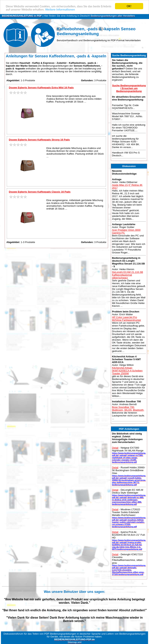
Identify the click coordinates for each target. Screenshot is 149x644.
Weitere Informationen (60, 9)
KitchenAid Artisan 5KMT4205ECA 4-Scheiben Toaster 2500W (127, 371)
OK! (129, 6)
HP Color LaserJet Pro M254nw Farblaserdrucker (127, 318)
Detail (115, 448)
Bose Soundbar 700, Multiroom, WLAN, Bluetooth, (128, 409)
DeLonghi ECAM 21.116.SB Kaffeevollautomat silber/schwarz (127, 275)
